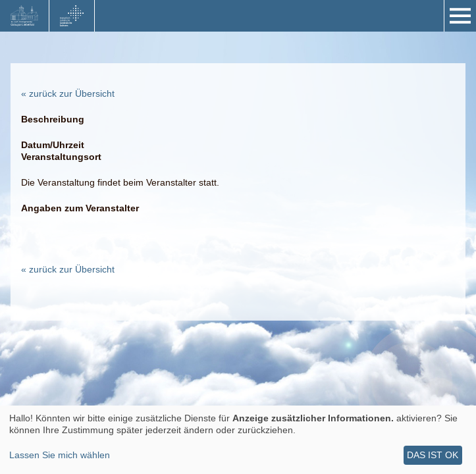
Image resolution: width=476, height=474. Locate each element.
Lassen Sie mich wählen (60, 455)
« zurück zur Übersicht (68, 93)
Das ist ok (433, 455)
